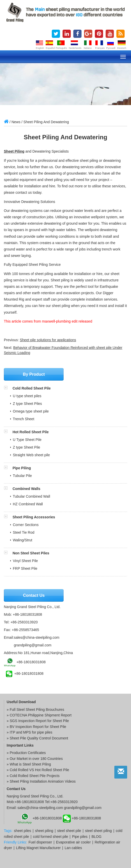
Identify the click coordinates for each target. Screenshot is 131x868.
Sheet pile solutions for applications (48, 340)
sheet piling (44, 831)
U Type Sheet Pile (27, 440)
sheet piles (22, 831)
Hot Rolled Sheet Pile (31, 432)
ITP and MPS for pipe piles (31, 732)
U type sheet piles (27, 396)
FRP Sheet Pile (25, 568)
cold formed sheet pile (50, 837)
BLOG (97, 837)
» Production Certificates (26, 753)
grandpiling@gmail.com (33, 645)
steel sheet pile (69, 831)
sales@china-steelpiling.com (37, 637)
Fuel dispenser (40, 842)
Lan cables (73, 848)
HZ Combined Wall (28, 504)
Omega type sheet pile (31, 411)
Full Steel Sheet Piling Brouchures (37, 710)
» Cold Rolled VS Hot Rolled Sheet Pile (38, 770)
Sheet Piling (14, 151)
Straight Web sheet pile (31, 455)
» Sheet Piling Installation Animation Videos (41, 781)
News (16, 122)
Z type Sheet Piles (27, 404)
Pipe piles (80, 837)
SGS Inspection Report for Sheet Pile (39, 721)
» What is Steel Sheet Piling (29, 764)
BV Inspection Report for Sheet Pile (38, 727)
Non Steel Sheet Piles (31, 553)
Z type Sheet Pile (27, 447)
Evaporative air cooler (73, 842)
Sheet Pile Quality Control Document (39, 738)
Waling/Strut (23, 540)
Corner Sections (26, 525)
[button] (8, 388)
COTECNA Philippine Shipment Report (41, 715)
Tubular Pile (22, 476)
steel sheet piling (98, 831)
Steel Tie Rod (24, 532)
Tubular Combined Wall (31, 496)
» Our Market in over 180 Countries (35, 759)
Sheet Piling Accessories (34, 517)
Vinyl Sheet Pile (25, 561)
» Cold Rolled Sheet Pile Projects (33, 776)
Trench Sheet (24, 419)
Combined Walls (26, 489)
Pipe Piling (22, 468)
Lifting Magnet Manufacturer (38, 848)
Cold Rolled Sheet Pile (32, 388)
